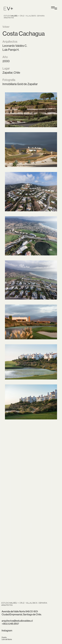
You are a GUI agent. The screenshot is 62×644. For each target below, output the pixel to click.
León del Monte (7, 638)
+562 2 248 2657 (10, 624)
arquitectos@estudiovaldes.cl (17, 621)
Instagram (7, 630)
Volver (6, 27)
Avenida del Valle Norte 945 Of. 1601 (20, 611)
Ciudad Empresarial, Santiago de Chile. (22, 614)
